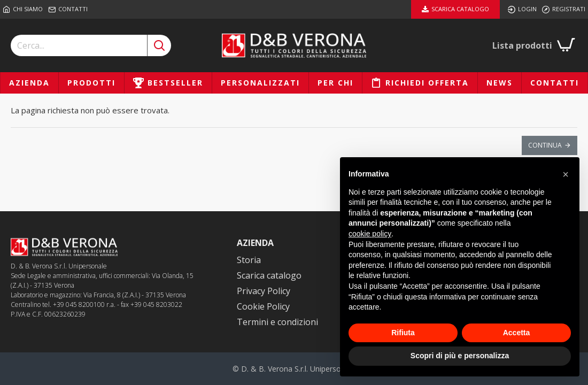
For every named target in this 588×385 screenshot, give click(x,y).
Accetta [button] (517, 333)
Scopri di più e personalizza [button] (460, 356)
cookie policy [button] (370, 234)
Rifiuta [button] (403, 333)
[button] (566, 174)
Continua (545, 145)
